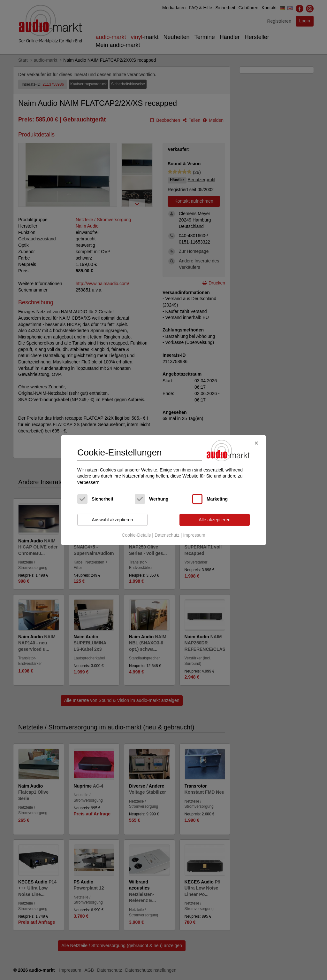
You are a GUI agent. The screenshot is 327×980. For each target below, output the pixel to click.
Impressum (194, 535)
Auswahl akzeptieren (112, 520)
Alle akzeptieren (215, 520)
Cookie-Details (136, 535)
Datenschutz (167, 535)
